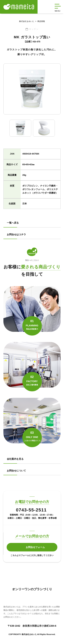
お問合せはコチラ (16, 234)
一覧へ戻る (13, 223)
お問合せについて (16, 471)
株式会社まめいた (27, 21)
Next (58, 128)
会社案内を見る (15, 459)
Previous (6, 128)
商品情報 (40, 21)
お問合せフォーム (35, 547)
